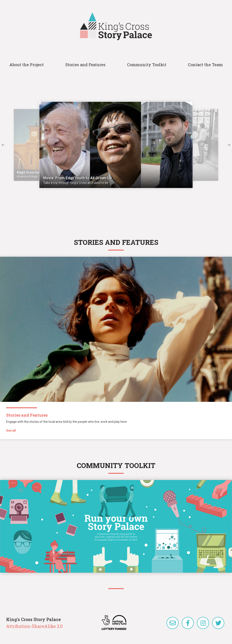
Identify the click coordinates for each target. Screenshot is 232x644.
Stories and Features (85, 65)
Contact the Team (205, 65)
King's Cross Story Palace (116, 26)
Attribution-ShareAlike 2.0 (34, 626)
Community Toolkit (147, 65)
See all (11, 431)
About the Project (26, 65)
